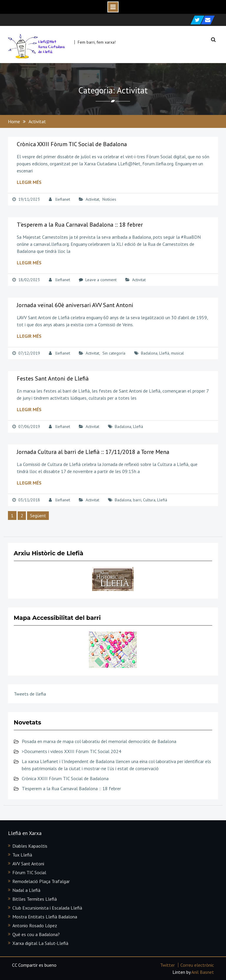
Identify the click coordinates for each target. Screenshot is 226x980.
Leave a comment (101, 280)
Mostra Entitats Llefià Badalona (45, 917)
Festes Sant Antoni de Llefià (53, 378)
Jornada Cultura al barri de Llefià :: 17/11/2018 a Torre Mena (93, 452)
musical (177, 353)
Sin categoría (114, 353)
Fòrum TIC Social (29, 872)
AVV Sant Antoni (28, 864)
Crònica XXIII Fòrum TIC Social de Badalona (72, 144)
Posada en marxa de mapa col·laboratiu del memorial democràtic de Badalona (99, 741)
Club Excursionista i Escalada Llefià (47, 908)
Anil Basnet (203, 972)
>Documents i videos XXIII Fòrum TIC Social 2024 (72, 751)
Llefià (164, 353)
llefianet (63, 199)
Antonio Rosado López (35, 925)
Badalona (149, 353)
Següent (38, 516)
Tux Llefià (22, 855)
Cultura (149, 500)
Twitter (167, 965)
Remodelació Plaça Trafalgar (41, 881)
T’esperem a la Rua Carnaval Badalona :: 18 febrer (80, 225)
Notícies (109, 199)
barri (137, 500)
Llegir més (29, 182)
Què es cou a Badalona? (36, 934)
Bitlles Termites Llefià (35, 899)
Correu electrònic (197, 965)
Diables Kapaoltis (30, 846)
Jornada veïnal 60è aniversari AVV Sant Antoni (75, 305)
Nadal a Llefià (26, 890)
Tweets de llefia (30, 694)
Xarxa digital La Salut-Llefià (40, 943)
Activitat (92, 199)
